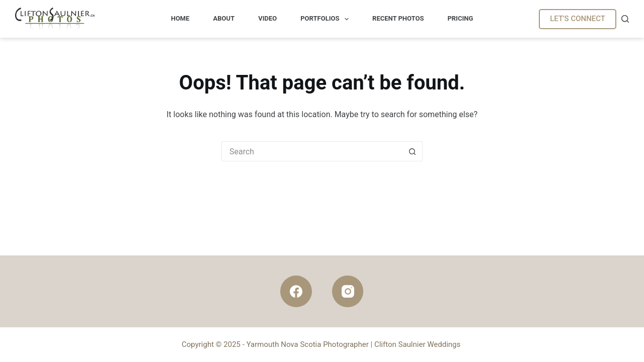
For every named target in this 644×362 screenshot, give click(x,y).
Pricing (460, 18)
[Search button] (413, 151)
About (224, 18)
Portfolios (327, 19)
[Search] (625, 19)
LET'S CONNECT (578, 19)
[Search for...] (312, 151)
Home (180, 18)
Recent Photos (398, 18)
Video (267, 18)
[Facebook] (296, 291)
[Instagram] (348, 291)
